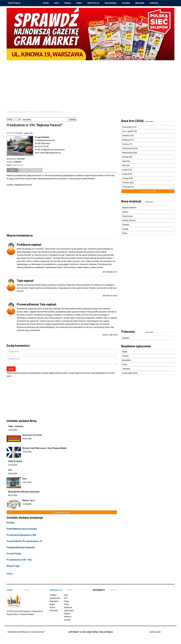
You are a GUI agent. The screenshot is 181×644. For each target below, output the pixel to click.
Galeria (126, 3)
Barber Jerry (29, 501)
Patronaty (54, 611)
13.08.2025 (27, 504)
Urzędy (125, 229)
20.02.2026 (27, 439)
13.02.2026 (13, 465)
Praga (67, 3)
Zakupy (125, 178)
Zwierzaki (126, 187)
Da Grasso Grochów (32, 435)
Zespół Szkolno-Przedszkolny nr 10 (24, 541)
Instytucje (93, 3)
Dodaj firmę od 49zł (62, 512)
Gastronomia (128, 149)
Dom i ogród (127, 132)
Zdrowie (126, 183)
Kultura (125, 212)
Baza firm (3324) (133, 121)
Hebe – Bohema (16, 426)
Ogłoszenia (111, 3)
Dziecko (126, 136)
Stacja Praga (13, 566)
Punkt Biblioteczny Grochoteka (22, 529)
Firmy (79, 3)
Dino (25, 479)
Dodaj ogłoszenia (130, 373)
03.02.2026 (13, 474)
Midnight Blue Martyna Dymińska (24, 492)
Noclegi (126, 157)
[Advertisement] (90, 82)
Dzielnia (11, 523)
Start (46, 3)
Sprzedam (127, 360)
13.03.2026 (13, 430)
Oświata (43, 112)
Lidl (10, 470)
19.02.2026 (27, 452)
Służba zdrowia (129, 221)
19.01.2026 (27, 482)
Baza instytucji (131, 201)
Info (57, 3)
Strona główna (15, 112)
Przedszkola (56, 112)
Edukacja (126, 140)
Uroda (125, 170)
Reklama (140, 3)
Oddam (125, 356)
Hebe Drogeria (15, 461)
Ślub (124, 166)
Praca (125, 365)
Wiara (125, 233)
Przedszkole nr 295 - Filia (19, 560)
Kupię (125, 352)
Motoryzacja (128, 153)
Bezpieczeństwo (129, 208)
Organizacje (127, 216)
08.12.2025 (13, 495)
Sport (125, 161)
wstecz (10, 574)
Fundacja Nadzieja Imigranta (21, 548)
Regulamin (54, 601)
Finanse (126, 144)
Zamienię (126, 369)
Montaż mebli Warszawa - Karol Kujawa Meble (44, 448)
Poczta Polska (14, 554)
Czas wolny (127, 127)
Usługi (125, 174)
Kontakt (154, 3)
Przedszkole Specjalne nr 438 (21, 535)
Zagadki (126, 338)
